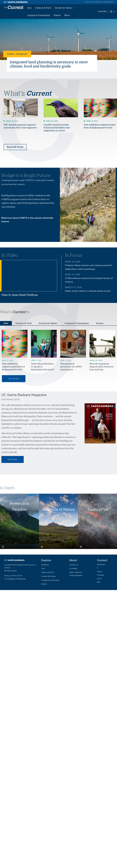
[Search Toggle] (113, 12)
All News (45, 565)
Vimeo (100, 572)
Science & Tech (43, 8)
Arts (29, 8)
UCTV (99, 579)
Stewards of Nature (58, 509)
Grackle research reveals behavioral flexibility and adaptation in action (57, 128)
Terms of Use (17, 576)
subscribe (102, 12)
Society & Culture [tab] (48, 323)
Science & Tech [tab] (24, 323)
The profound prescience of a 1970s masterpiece (71, 367)
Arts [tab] (6, 323)
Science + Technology (17, 54)
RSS (99, 582)
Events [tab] (100, 323)
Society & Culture (64, 8)
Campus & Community (39, 15)
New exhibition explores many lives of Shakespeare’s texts (13, 367)
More (67, 15)
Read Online (13, 459)
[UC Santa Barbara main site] (16, 2)
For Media (73, 569)
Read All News (15, 147)
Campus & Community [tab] (77, 323)
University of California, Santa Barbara (99, 2)
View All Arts (14, 379)
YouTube (100, 575)
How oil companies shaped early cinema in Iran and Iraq (102, 367)
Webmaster (21, 579)
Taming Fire (98, 509)
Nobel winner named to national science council (88, 291)
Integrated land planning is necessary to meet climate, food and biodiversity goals (49, 64)
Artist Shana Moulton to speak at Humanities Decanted (42, 367)
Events (57, 15)
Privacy (7, 576)
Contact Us (74, 565)
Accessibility (9, 579)
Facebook (101, 565)
